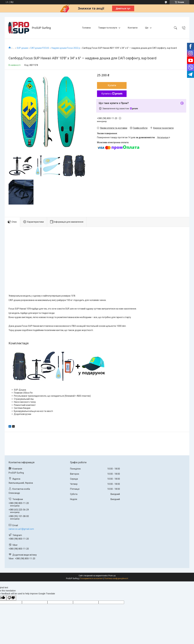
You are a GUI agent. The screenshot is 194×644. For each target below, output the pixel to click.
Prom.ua (112, 576)
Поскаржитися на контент (91, 578)
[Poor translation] (11, 598)
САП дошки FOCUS (40, 48)
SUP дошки (22, 48)
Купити (112, 85)
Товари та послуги (108, 28)
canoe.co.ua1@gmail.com (21, 529)
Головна (86, 28)
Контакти (133, 28)
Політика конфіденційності (116, 578)
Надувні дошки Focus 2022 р (66, 48)
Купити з (112, 94)
